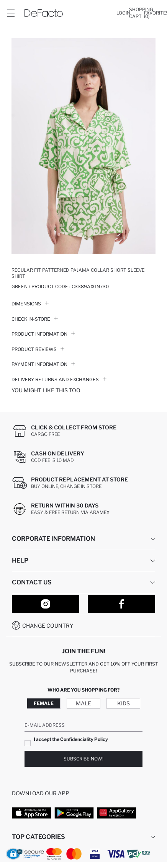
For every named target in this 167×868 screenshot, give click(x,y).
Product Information (43, 334)
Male (83, 703)
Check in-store (35, 319)
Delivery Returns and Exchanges (59, 379)
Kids (124, 703)
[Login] (123, 13)
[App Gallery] (117, 813)
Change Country (48, 626)
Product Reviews (38, 349)
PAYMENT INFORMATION (43, 364)
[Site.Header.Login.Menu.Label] (11, 13)
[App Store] (32, 813)
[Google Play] (74, 813)
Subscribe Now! (83, 759)
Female (44, 703)
